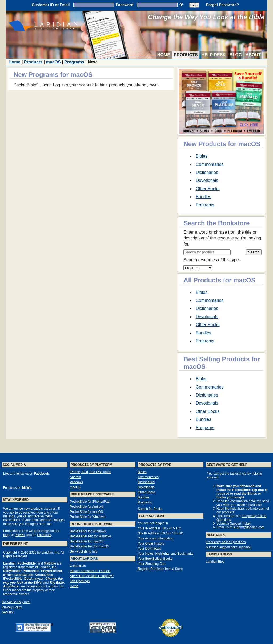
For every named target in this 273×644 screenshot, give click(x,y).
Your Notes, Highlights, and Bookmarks (166, 554)
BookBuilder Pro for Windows (91, 536)
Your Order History (151, 543)
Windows (76, 482)
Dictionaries (207, 172)
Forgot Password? (222, 5)
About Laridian (84, 559)
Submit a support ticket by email (228, 547)
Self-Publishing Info (84, 551)
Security (8, 612)
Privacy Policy (12, 607)
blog (6, 535)
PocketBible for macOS (86, 512)
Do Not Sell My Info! (16, 602)
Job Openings (80, 581)
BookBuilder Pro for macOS (89, 546)
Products (186, 55)
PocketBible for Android (87, 507)
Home (164, 55)
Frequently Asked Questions (226, 542)
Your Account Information (156, 538)
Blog (236, 55)
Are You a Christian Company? (92, 576)
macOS (53, 62)
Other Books (208, 189)
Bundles (203, 197)
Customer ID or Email (51, 5)
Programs (74, 62)
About (253, 55)
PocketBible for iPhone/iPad (90, 502)
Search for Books (150, 509)
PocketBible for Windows (88, 517)
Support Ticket (240, 523)
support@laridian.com (249, 527)
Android (75, 477)
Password (125, 5)
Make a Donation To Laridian (90, 571)
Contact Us (78, 566)
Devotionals (207, 180)
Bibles (202, 156)
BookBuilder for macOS (87, 541)
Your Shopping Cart (152, 564)
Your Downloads (149, 549)
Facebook (44, 535)
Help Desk (214, 55)
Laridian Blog (215, 562)
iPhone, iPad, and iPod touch (91, 472)
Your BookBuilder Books (155, 559)
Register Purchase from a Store (160, 569)
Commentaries (210, 164)
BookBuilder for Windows (88, 531)
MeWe (20, 535)
